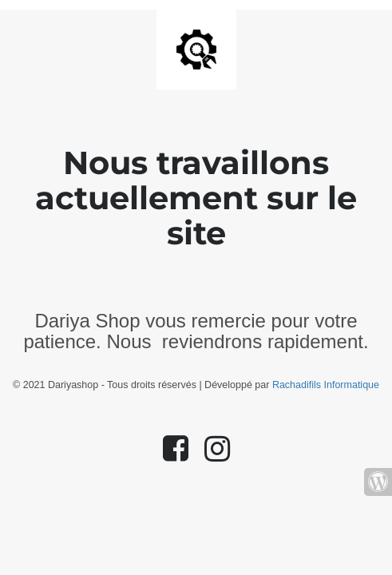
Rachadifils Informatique (326, 385)
